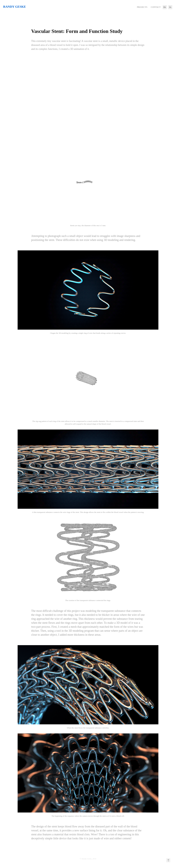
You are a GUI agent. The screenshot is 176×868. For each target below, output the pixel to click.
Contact (156, 7)
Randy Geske (14, 7)
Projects (142, 7)
